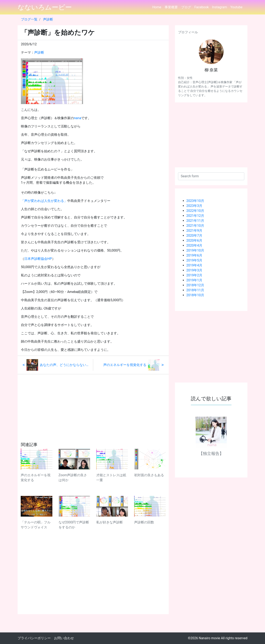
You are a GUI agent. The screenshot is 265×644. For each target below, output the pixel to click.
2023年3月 (194, 206)
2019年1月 (194, 280)
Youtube (236, 7)
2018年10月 (195, 295)
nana (78, 118)
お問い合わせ (64, 638)
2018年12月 (195, 285)
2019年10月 (195, 250)
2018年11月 (195, 290)
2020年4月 (194, 245)
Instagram (219, 7)
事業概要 (171, 7)
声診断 (48, 19)
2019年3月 (194, 270)
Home (157, 7)
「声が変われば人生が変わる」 (44, 201)
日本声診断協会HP (38, 259)
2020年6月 (194, 240)
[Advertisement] (93, 403)
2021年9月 (194, 231)
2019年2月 (194, 275)
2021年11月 (195, 221)
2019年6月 (194, 255)
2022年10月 (195, 211)
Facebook (202, 7)
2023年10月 (195, 201)
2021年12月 (195, 216)
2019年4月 (194, 265)
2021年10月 (195, 226)
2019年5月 (194, 260)
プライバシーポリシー (34, 638)
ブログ (186, 7)
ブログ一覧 (29, 19)
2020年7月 (194, 236)
